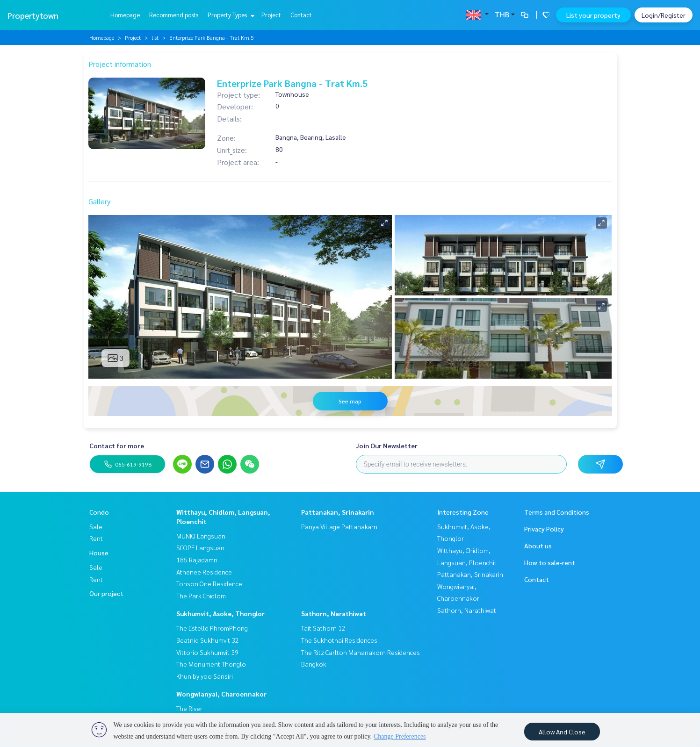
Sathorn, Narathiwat (334, 613)
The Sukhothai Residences (339, 640)
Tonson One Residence (209, 583)
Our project (106, 593)
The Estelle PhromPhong (212, 628)
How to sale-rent (550, 562)
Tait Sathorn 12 (323, 628)
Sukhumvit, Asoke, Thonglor (220, 613)
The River (189, 708)
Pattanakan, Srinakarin (338, 512)
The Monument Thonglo (211, 664)
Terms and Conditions (557, 512)
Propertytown (33, 15)
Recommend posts (174, 15)
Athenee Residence (204, 572)
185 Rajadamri (197, 560)
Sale (96, 526)
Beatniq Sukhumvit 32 (208, 640)
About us (538, 546)
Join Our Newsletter (387, 445)
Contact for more (117, 445)
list (155, 37)
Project (271, 15)
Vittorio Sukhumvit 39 (207, 652)
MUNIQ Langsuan (201, 536)
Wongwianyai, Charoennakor (221, 694)
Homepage (125, 15)
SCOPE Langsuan (200, 547)
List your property (593, 15)
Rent (96, 538)
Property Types (230, 15)
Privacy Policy (544, 529)
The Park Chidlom (201, 596)
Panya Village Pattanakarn (339, 526)
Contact (301, 15)
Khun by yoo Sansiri (205, 676)
